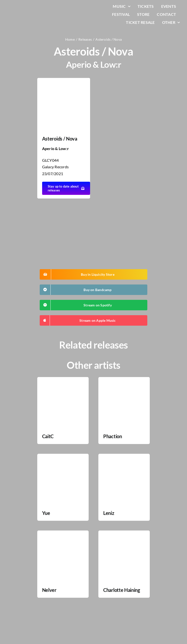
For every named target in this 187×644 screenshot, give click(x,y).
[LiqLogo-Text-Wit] (23, 7)
